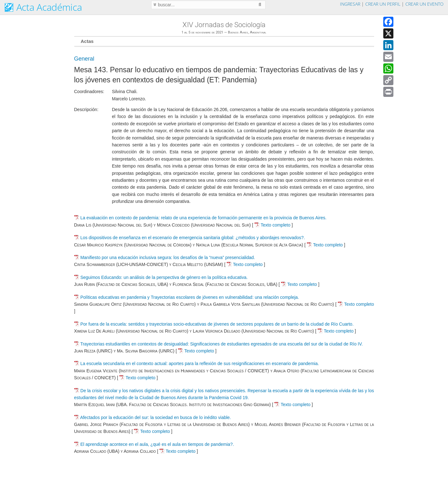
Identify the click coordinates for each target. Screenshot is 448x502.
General (84, 59)
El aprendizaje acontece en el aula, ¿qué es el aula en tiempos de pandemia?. (157, 444)
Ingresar (350, 4)
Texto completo (272, 225)
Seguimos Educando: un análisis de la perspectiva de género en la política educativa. (164, 277)
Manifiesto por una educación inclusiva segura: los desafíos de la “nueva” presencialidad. (167, 257)
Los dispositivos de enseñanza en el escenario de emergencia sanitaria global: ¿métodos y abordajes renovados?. (192, 238)
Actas (87, 41)
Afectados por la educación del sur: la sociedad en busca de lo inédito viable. (156, 417)
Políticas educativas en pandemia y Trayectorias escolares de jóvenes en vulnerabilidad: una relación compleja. (190, 297)
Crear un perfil (383, 4)
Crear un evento (424, 4)
